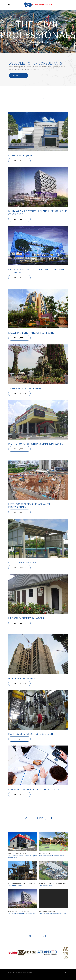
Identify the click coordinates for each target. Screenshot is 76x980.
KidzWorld (45, 853)
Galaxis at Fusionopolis (20, 911)
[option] (18, 953)
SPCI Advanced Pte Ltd (19, 853)
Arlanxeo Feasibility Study (22, 883)
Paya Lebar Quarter (49, 911)
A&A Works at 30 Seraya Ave (53, 883)
